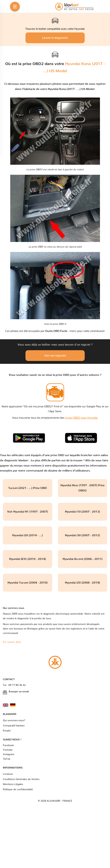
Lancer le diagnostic (55, 38)
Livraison (8, 774)
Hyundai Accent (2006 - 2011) (83, 559)
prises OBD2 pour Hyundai (81, 418)
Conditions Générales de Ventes (21, 779)
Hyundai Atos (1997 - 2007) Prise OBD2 (83, 488)
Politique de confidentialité (18, 789)
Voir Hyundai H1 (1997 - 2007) (28, 512)
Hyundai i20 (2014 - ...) (27, 535)
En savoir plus (12, 642)
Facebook (8, 745)
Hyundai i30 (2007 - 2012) (82, 535)
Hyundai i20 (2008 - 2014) (82, 583)
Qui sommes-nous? (14, 720)
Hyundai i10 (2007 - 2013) (82, 512)
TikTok (7, 759)
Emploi (7, 731)
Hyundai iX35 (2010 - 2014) (28, 559)
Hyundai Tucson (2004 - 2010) (28, 583)
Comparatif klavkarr (14, 726)
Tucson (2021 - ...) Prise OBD (28, 488)
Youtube (8, 750)
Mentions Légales (13, 784)
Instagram (9, 754)
